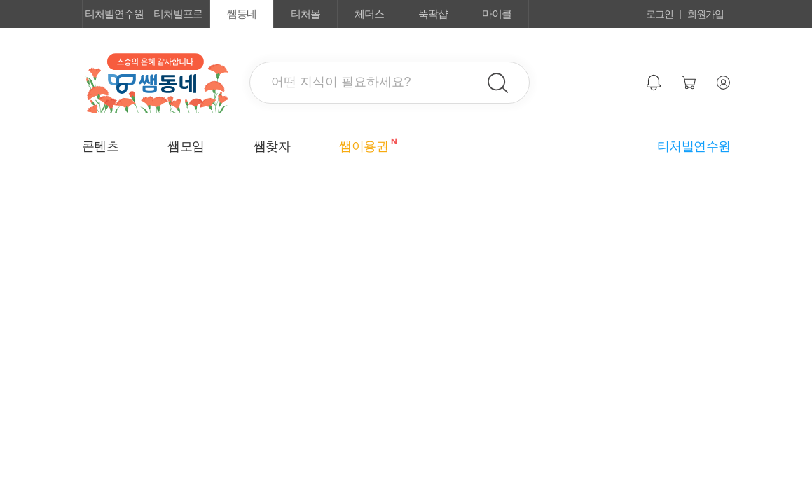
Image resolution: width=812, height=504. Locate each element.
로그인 (660, 14)
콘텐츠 (101, 146)
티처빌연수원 (114, 14)
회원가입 (706, 14)
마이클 (497, 14)
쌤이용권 (364, 146)
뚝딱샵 (433, 14)
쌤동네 (242, 14)
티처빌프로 (178, 14)
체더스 (369, 14)
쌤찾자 (272, 146)
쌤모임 (186, 146)
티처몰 (305, 14)
